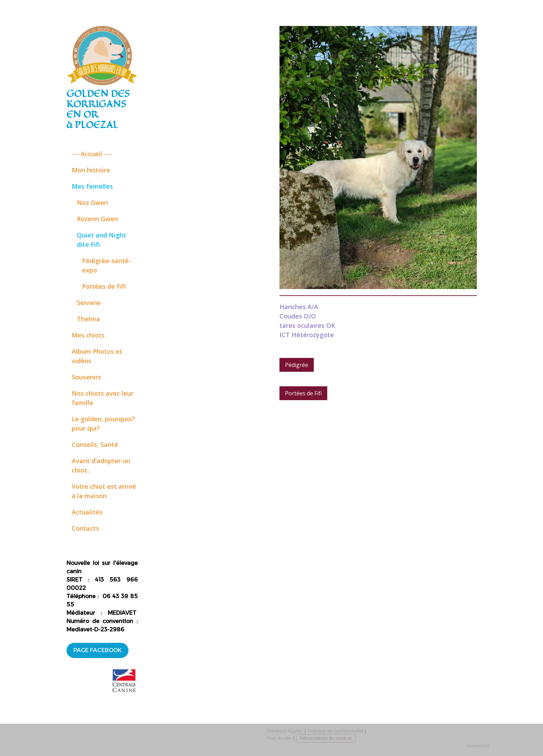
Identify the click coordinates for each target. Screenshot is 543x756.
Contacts (85, 528)
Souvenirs (86, 377)
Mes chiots (88, 335)
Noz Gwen (92, 202)
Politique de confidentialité (335, 731)
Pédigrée (297, 365)
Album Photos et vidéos (97, 356)
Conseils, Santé (95, 444)
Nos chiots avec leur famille (103, 398)
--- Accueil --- (91, 154)
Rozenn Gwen (97, 219)
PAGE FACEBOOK (97, 650)
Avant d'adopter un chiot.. (101, 465)
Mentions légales (285, 731)
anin (75, 571)
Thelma (88, 319)
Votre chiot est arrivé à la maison (104, 491)
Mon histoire (91, 170)
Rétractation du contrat (326, 738)
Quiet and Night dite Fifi (101, 240)
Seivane (89, 303)
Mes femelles (92, 186)
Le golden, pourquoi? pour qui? (103, 424)
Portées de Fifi (104, 286)
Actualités (87, 512)
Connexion (478, 746)
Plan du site (279, 738)
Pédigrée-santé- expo (107, 265)
